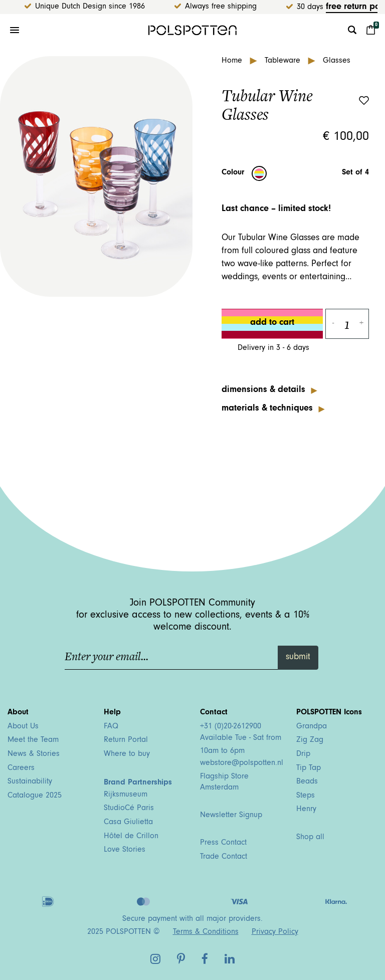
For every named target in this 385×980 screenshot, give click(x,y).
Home (233, 61)
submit (298, 658)
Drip (303, 754)
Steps (306, 796)
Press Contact (223, 843)
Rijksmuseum (126, 795)
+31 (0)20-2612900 (231, 727)
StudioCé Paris (129, 809)
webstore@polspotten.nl (242, 763)
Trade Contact (224, 857)
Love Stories (125, 850)
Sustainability (30, 782)
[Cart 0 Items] (371, 30)
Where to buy (127, 754)
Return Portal (126, 740)
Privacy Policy (275, 932)
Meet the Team (33, 740)
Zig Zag (310, 740)
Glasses (337, 61)
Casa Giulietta (128, 823)
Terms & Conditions (206, 932)
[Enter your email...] (172, 658)
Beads (307, 782)
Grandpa (312, 727)
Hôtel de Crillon (131, 837)
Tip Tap (309, 768)
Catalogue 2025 (35, 796)
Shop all (310, 838)
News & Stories (34, 754)
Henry (306, 810)
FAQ (111, 727)
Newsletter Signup (231, 816)
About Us (23, 727)
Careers (21, 768)
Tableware (284, 61)
